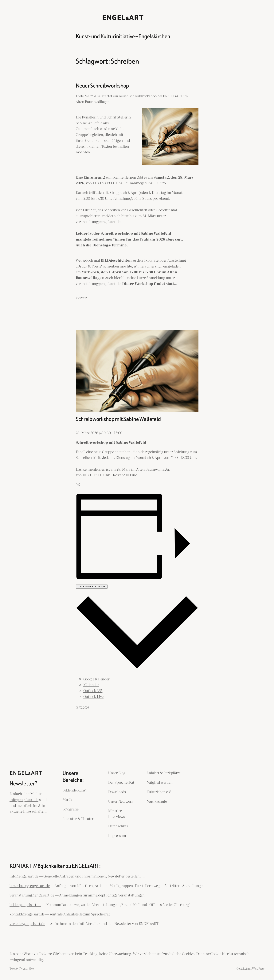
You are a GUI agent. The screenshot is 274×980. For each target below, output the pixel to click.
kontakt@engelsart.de (27, 914)
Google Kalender (96, 679)
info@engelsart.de (24, 799)
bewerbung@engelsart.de (30, 885)
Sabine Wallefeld (89, 123)
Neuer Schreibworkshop (102, 86)
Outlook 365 (93, 690)
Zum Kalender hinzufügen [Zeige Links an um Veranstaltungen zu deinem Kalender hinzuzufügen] (92, 587)
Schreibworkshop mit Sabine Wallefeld (118, 419)
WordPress (258, 968)
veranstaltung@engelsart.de (32, 895)
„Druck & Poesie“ (89, 266)
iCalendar (91, 685)
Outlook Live (94, 696)
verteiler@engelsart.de (27, 923)
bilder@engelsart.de (25, 904)
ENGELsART (123, 18)
